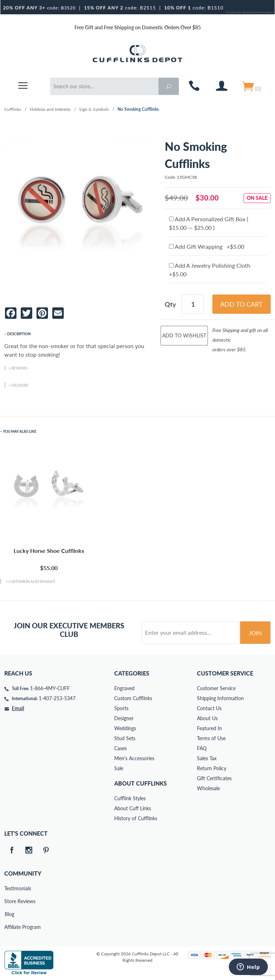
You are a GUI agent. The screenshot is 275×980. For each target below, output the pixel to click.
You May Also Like (20, 431)
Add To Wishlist (184, 335)
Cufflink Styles (130, 798)
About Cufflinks (141, 783)
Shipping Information (220, 698)
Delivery (20, 385)
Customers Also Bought (32, 581)
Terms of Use (211, 738)
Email (18, 708)
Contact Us (209, 708)
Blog (9, 914)
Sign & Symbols (94, 109)
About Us (207, 718)
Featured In (209, 728)
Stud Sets (125, 738)
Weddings (125, 728)
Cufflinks (13, 109)
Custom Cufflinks (133, 698)
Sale (119, 768)
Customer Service (216, 688)
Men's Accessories (134, 758)
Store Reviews (9, 901)
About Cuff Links (133, 808)
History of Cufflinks (136, 818)
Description (19, 334)
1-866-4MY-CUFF (50, 688)
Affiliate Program (9, 927)
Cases (120, 748)
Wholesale (208, 788)
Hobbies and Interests (50, 109)
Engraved (124, 688)
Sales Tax (207, 758)
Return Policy (212, 768)
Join (255, 633)
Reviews (19, 368)
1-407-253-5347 (57, 698)
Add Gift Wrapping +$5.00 (207, 246)
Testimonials (9, 888)
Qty (170, 304)
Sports (121, 708)
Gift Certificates (214, 778)
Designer (124, 718)
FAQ (202, 748)
